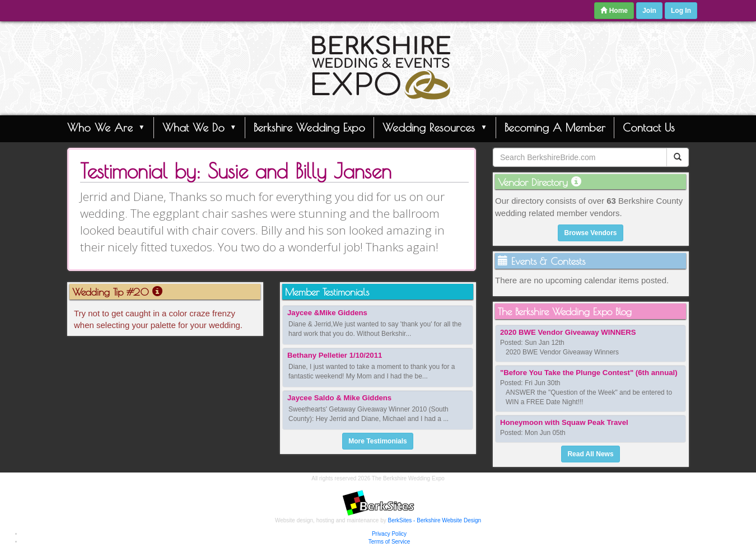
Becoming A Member (555, 127)
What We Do (200, 127)
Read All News (590, 454)
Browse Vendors (590, 233)
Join (649, 11)
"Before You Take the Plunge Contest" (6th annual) (589, 373)
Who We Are (106, 127)
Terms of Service (389, 542)
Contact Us (649, 127)
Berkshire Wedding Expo (309, 127)
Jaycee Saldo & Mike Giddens (339, 398)
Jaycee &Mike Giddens (327, 313)
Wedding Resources (435, 127)
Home (614, 11)
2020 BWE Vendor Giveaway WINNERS (568, 332)
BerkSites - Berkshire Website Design (435, 520)
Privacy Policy (389, 534)
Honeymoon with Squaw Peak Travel (564, 422)
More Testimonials (377, 441)
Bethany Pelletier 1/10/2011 (335, 355)
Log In (681, 11)
